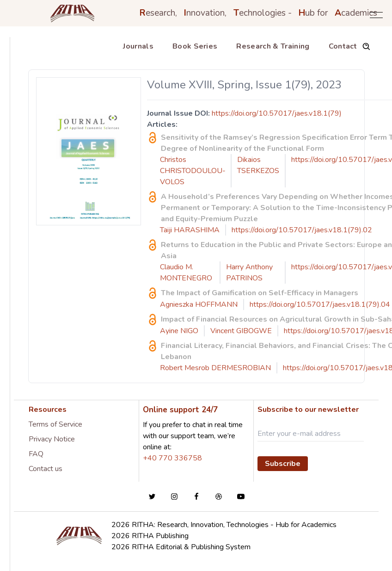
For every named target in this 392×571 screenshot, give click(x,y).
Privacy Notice (52, 439)
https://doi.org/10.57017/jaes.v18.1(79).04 (320, 304)
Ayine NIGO (179, 331)
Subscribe (283, 464)
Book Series (195, 46)
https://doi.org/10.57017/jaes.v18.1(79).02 (302, 230)
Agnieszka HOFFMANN (199, 304)
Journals (138, 46)
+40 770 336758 (172, 458)
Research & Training (273, 46)
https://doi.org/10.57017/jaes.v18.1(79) (277, 113)
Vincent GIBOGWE (241, 331)
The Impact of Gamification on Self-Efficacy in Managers (260, 293)
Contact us (46, 469)
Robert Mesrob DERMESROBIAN (215, 368)
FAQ (36, 454)
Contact (343, 46)
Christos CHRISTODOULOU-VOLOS (193, 171)
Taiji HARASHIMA (190, 230)
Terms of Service (55, 424)
